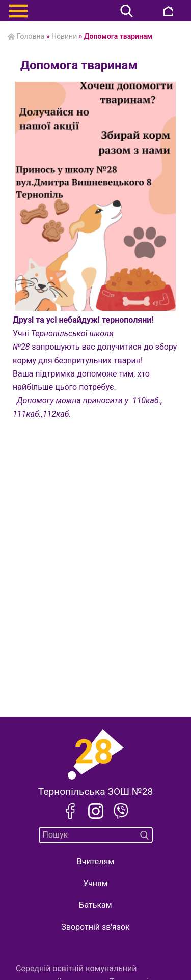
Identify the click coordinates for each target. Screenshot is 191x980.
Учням (95, 884)
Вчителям (95, 862)
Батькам (95, 905)
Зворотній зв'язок (95, 927)
